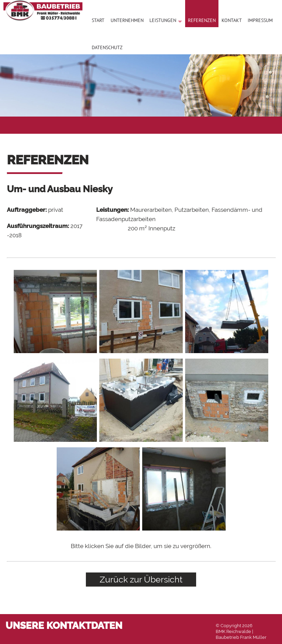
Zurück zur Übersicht (141, 579)
